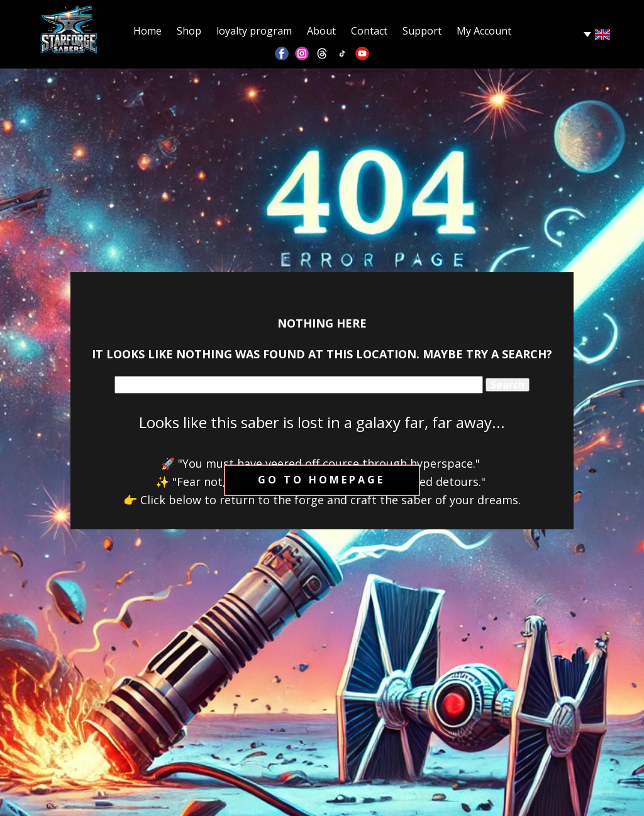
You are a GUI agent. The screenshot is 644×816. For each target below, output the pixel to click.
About (321, 31)
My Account (484, 31)
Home (147, 31)
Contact (369, 31)
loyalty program (254, 31)
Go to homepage (321, 480)
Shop (189, 31)
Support (422, 31)
